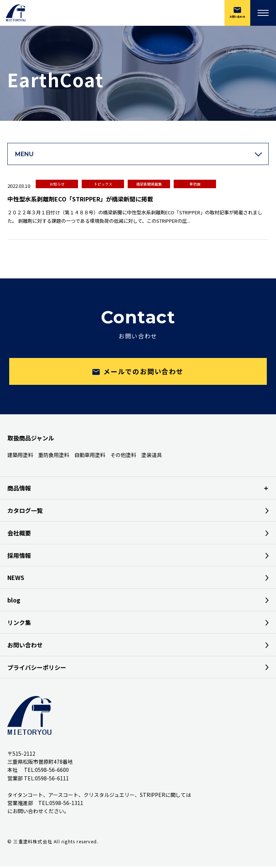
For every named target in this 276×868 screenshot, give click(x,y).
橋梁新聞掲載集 (149, 184)
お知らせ (57, 184)
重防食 (195, 184)
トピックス (103, 184)
